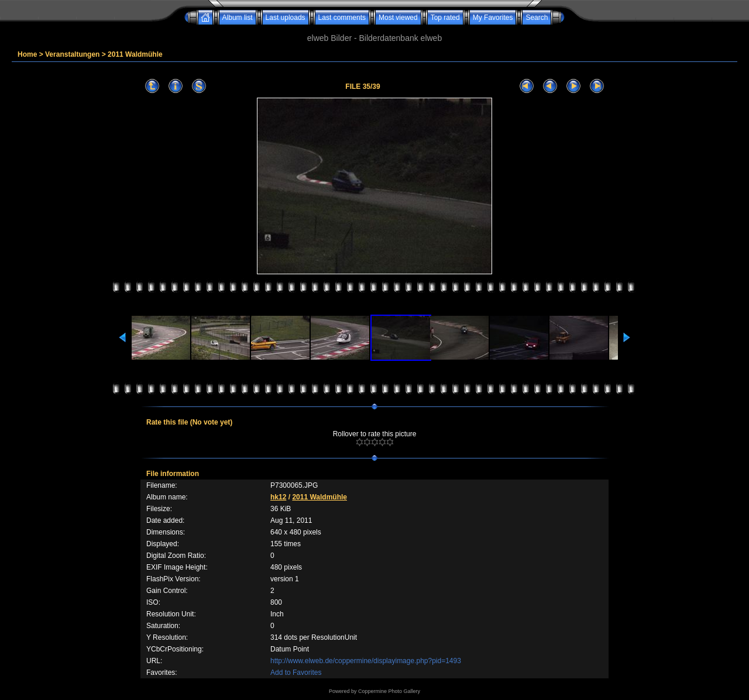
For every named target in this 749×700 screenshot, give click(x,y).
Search (537, 18)
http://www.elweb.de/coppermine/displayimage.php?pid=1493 (366, 661)
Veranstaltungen (72, 54)
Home (27, 54)
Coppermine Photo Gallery (389, 691)
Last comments (342, 18)
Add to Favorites (296, 673)
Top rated (445, 18)
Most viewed (398, 18)
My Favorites (493, 18)
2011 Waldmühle (135, 54)
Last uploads (286, 18)
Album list (238, 18)
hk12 (278, 497)
